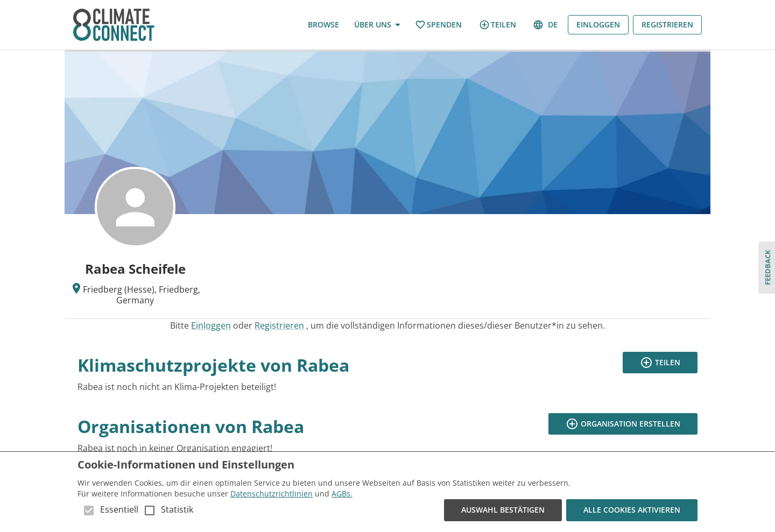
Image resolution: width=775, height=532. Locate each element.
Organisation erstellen (623, 424)
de (546, 25)
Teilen (498, 25)
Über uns (377, 25)
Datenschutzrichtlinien (272, 494)
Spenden (438, 25)
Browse (323, 25)
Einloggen (598, 25)
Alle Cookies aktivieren (632, 510)
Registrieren (667, 25)
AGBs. (342, 494)
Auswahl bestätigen (503, 510)
